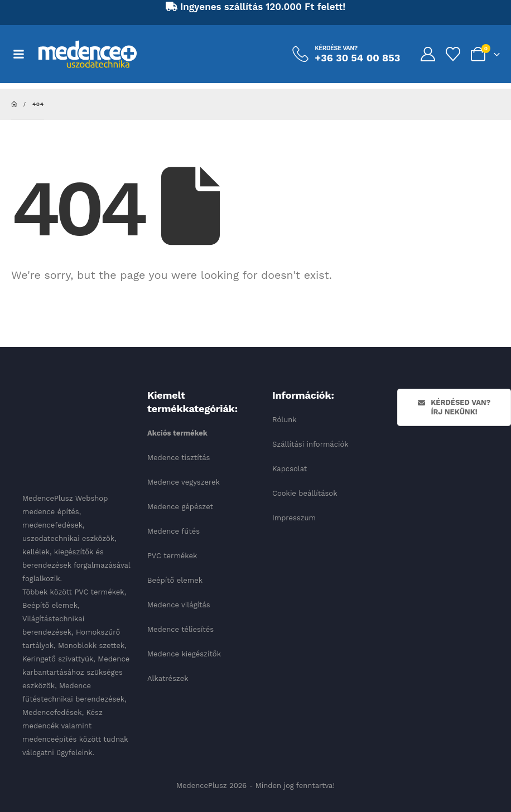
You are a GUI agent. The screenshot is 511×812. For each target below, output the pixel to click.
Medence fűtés (173, 531)
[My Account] (428, 54)
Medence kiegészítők (184, 654)
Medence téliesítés (180, 629)
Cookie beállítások (305, 493)
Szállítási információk (310, 444)
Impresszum (294, 518)
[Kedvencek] (453, 54)
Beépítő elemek (175, 580)
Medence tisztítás (179, 458)
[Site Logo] (88, 54)
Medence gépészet (180, 507)
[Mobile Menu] (24, 54)
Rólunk (285, 420)
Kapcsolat (290, 469)
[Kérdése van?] (346, 54)
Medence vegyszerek (184, 482)
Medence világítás (179, 605)
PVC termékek (172, 556)
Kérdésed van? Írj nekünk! (454, 407)
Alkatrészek (168, 678)
